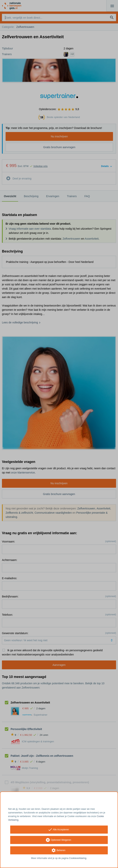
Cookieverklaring (78, 858)
